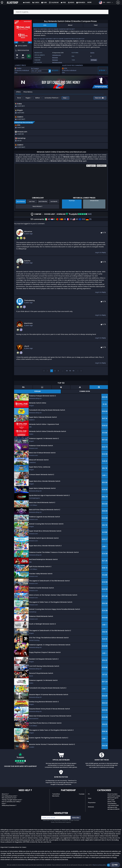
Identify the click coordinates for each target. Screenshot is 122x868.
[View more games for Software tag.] (94, 61)
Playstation (92, 804)
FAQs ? (4, 805)
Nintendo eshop (57, 62)
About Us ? (5, 795)
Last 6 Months (43, 203)
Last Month (54, 203)
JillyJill (26, 348)
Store (19, 98)
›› (81, 372)
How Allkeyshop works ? (9, 797)
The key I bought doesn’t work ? (12, 801)
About (70, 25)
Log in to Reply (100, 254)
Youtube (82, 795)
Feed (96, 25)
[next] (30, 42)
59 (70, 372)
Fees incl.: (99, 98)
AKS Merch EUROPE (113, 811)
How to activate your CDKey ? (11, 803)
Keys (65, 98)
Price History (28, 92)
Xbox (90, 800)
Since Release (21, 203)
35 (69, 221)
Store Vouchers (112, 795)
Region (28, 98)
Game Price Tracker (114, 797)
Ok (109, 865)
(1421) (79, 216)
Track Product (37, 208)
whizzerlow (28, 233)
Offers (18, 92)
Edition (38, 98)
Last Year (32, 203)
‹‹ (44, 372)
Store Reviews (112, 805)
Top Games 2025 (113, 807)
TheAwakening (29, 302)
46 (75, 221)
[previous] (16, 42)
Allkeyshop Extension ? (9, 807)
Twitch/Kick (56, 795)
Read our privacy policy (99, 865)
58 (67, 372)
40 (48, 221)
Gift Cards (111, 801)
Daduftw (27, 262)
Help (115, 865)
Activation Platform (52, 98)
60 (74, 372)
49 (63, 221)
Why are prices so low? (9, 799)
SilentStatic (28, 325)
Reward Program (113, 799)
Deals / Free (111, 803)
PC (89, 795)
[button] (41, 71)
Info (45, 25)
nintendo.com (57, 55)
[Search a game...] (61, 12)
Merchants (56, 797)
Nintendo (55, 58)
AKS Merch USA (112, 809)
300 (82, 221)
